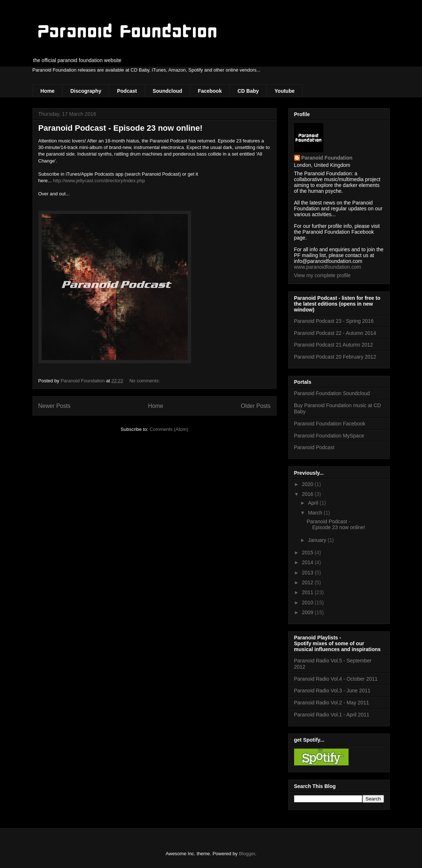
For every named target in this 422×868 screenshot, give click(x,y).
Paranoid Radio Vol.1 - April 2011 (332, 715)
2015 (308, 552)
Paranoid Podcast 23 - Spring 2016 (334, 321)
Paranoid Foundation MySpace (329, 436)
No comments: (145, 381)
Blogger (247, 854)
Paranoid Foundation (327, 158)
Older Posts (256, 406)
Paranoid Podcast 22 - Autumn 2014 (335, 333)
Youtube (284, 91)
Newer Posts (54, 406)
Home (48, 91)
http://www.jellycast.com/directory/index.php (99, 181)
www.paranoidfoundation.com (328, 267)
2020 (308, 484)
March (316, 513)
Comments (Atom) (169, 429)
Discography (86, 91)
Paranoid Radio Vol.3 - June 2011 (332, 691)
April (314, 503)
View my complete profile (322, 275)
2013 (308, 573)
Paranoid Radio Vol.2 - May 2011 (332, 703)
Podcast (127, 91)
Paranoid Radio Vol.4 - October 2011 (336, 679)
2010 (308, 603)
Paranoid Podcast (314, 447)
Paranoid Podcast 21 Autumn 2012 (334, 345)
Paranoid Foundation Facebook (330, 424)
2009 (308, 612)
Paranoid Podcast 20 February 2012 (335, 357)
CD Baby (248, 91)
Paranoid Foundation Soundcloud (332, 393)
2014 (308, 562)
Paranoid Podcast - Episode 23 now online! (121, 128)
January (318, 540)
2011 (308, 592)
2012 (308, 582)
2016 (308, 494)
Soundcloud (168, 91)
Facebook (210, 91)
